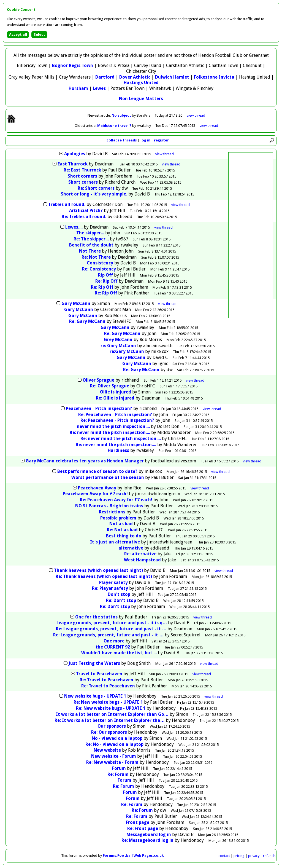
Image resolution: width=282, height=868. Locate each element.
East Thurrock (73, 164)
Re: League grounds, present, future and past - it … (111, 629)
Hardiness (118, 450)
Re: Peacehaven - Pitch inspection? (115, 415)
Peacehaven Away (97, 488)
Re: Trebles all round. (84, 217)
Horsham (78, 88)
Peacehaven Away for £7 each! (95, 494)
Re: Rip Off (106, 281)
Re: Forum (118, 774)
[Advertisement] (251, 235)
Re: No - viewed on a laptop (114, 744)
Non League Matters (141, 99)
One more (114, 641)
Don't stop (119, 594)
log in (145, 140)
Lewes (99, 88)
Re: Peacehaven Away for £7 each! (116, 500)
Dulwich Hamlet (172, 77)
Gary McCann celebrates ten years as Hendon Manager (85, 461)
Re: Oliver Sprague (110, 386)
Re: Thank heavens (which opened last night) (104, 576)
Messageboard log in (149, 834)
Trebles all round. (67, 204)
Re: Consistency (99, 269)
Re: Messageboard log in (147, 840)
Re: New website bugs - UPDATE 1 (108, 702)
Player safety (113, 582)
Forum (119, 768)
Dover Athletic (135, 77)
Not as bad (121, 524)
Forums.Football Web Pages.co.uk (133, 855)
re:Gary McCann (127, 351)
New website (107, 750)
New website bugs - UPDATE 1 (95, 696)
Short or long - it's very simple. (94, 194)
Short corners (82, 176)
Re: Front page (143, 828)
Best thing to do (124, 536)
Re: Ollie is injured (116, 398)
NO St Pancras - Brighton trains (109, 506)
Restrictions (112, 512)
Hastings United (141, 83)
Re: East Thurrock (82, 170)
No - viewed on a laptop (117, 738)
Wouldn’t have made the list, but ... (119, 653)
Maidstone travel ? (115, 126)
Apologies (75, 154)
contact (224, 856)
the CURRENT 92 (113, 647)
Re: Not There (96, 257)
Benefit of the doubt (91, 245)
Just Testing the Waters (94, 663)
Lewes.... (74, 227)
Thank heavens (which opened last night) (98, 570)
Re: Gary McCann (87, 321)
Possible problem (118, 518)
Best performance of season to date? (97, 471)
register (161, 140)
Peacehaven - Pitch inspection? (99, 408)
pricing (239, 856)
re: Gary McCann (118, 346)
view (196, 115)
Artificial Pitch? (86, 211)
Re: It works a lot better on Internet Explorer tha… (110, 720)
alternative (131, 548)
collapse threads (122, 140)
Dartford (105, 77)
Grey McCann (118, 340)
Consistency (100, 263)
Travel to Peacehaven (99, 674)
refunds (269, 856)
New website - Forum (114, 756)
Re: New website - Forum (112, 762)
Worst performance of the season (108, 477)
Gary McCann (76, 303)
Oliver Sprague (98, 380)
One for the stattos (96, 617)
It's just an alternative (115, 542)
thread (165, 154)
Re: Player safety (110, 588)
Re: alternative (140, 554)
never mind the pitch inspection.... (113, 426)
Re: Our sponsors (109, 732)
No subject (122, 115)
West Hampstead (142, 560)
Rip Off (105, 275)
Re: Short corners (96, 188)
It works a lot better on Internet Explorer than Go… (112, 714)
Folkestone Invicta (214, 77)
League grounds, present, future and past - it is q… (112, 623)
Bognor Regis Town (73, 65)
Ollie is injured (116, 392)
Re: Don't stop (121, 600)
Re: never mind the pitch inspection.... (110, 432)
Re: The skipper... (91, 239)
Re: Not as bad (122, 530)
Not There (90, 251)
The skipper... (90, 233)
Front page (138, 822)
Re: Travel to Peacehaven (106, 680)
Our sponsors (112, 726)
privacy (254, 856)
